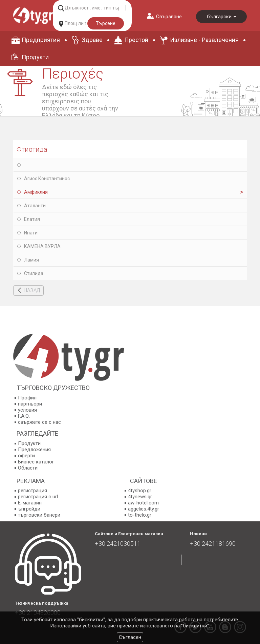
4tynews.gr (140, 497)
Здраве (92, 40)
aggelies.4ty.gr (144, 509)
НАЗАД (32, 290)
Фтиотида (32, 149)
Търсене (106, 23)
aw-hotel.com (143, 503)
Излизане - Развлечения (204, 40)
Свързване (169, 17)
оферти (26, 456)
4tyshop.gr (140, 491)
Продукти (35, 57)
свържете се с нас (39, 422)
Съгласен (130, 637)
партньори (30, 404)
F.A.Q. (24, 416)
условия (27, 410)
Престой (136, 40)
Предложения (34, 450)
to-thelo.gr (140, 515)
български (222, 17)
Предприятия (41, 40)
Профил (27, 398)
